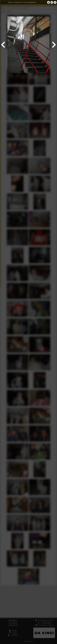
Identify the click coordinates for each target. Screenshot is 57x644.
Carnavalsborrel (31, 2)
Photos (10, 2)
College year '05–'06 (19, 2)
